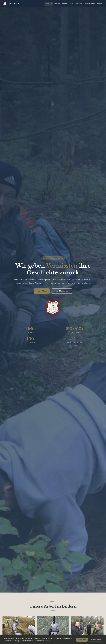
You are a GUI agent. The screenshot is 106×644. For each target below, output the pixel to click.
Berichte (65, 4)
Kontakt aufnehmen (62, 291)
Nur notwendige (60, 640)
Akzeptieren (45, 640)
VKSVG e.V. (11, 4)
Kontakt (100, 4)
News (72, 4)
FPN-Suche (79, 4)
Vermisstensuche (90, 4)
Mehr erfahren (41, 291)
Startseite (49, 4)
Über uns (57, 4)
